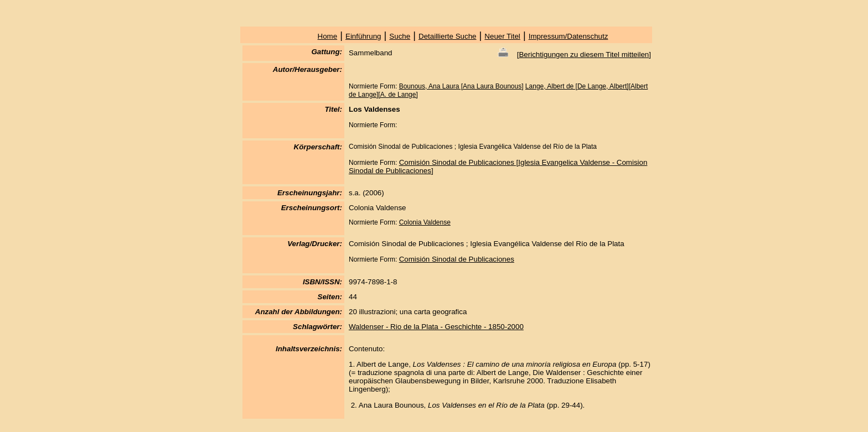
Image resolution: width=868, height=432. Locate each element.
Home (328, 36)
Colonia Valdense (425, 222)
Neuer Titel (502, 36)
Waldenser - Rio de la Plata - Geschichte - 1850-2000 (436, 327)
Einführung (363, 36)
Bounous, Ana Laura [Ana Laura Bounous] (461, 86)
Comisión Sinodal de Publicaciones (457, 259)
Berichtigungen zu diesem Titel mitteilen (584, 54)
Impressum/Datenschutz (569, 36)
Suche (400, 36)
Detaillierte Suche (447, 36)
